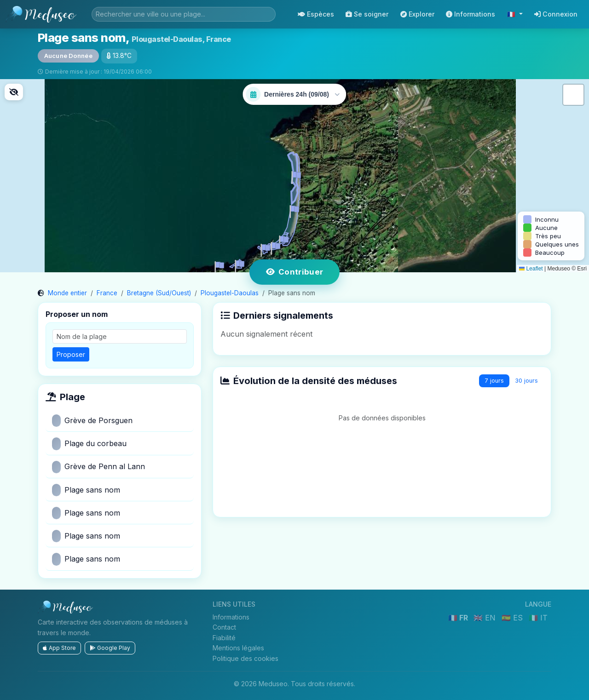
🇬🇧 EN (486, 618)
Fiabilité (224, 638)
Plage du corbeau (89, 444)
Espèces (316, 14)
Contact (224, 627)
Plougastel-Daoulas (230, 293)
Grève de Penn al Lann (98, 467)
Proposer (71, 354)
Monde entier (67, 293)
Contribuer (295, 272)
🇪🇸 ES (513, 618)
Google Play (110, 648)
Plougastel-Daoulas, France (181, 39)
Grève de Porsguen (92, 421)
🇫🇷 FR (459, 618)
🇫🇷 (512, 14)
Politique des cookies (245, 658)
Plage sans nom (86, 490)
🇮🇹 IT (538, 618)
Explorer (417, 14)
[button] (274, 247)
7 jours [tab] (494, 381)
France (107, 293)
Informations (471, 14)
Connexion (556, 14)
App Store (59, 648)
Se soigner (367, 14)
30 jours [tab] (526, 381)
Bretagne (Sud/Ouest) (159, 293)
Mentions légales (238, 648)
